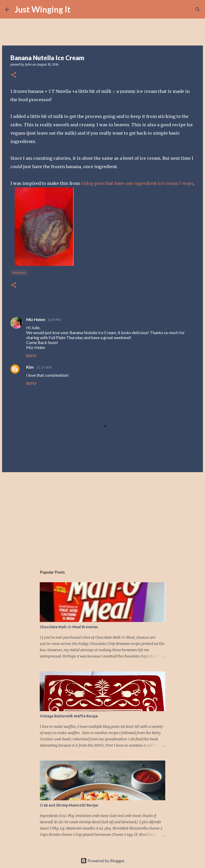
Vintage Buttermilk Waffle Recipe (69, 716)
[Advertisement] (102, 517)
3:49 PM (54, 320)
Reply (31, 356)
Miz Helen (36, 319)
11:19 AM (44, 367)
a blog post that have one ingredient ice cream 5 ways (137, 183)
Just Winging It (43, 9)
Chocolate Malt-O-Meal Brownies (69, 627)
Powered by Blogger (103, 861)
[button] (14, 75)
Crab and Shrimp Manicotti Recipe (69, 805)
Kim (30, 367)
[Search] (78, 9)
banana (19, 273)
